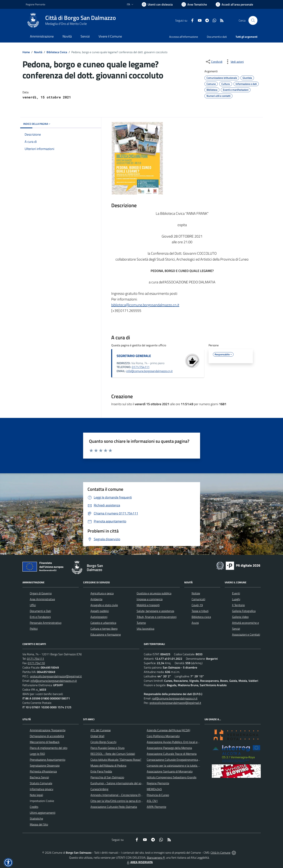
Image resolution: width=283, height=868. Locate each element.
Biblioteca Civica (57, 52)
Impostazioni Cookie (42, 801)
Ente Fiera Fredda (101, 771)
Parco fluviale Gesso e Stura (107, 748)
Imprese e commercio (150, 599)
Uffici (33, 605)
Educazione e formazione (106, 634)
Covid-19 (197, 605)
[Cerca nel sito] (253, 20)
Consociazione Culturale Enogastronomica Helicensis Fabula (183, 760)
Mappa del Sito (39, 824)
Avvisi (195, 623)
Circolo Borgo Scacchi (103, 742)
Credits (34, 807)
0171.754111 (36, 659)
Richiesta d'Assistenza (43, 771)
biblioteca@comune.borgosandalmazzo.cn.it (145, 305)
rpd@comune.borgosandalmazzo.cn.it (175, 698)
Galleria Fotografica (244, 611)
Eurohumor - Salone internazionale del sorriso (118, 783)
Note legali (36, 795)
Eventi (236, 593)
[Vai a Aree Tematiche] (194, 4)
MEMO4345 (154, 789)
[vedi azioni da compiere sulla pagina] (234, 62)
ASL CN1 (152, 801)
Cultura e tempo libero (104, 629)
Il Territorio (238, 605)
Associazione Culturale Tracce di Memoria (172, 754)
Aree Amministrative (42, 599)
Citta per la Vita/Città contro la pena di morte (118, 801)
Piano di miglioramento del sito (49, 748)
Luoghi (236, 599)
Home (26, 52)
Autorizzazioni (99, 617)
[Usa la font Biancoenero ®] (157, 4)
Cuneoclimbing (99, 789)
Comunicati (198, 599)
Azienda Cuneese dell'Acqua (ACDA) (168, 730)
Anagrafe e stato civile (104, 605)
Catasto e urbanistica (103, 623)
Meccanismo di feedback (45, 742)
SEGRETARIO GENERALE (134, 356)
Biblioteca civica (201, 617)
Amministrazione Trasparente (48, 730)
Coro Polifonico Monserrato (163, 736)
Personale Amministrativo (46, 623)
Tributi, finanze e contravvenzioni (157, 617)
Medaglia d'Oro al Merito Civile (66, 24)
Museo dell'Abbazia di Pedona (108, 766)
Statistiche (36, 818)
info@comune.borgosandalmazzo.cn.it (149, 371)
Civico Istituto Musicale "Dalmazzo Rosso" (116, 760)
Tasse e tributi (200, 611)
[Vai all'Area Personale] (234, 4)
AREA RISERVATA (139, 862)
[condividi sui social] (214, 62)
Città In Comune (220, 853)
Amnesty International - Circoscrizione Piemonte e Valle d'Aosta (130, 795)
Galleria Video (240, 617)
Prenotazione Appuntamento (48, 760)
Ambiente (96, 599)
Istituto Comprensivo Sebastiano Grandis (172, 777)
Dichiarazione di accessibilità (47, 736)
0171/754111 (141, 367)
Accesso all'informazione (184, 37)
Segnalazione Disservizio (45, 766)
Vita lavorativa (145, 629)
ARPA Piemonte (156, 807)
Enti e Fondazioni (40, 617)
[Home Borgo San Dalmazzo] (71, 20)
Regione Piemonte (158, 783)
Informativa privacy (42, 789)
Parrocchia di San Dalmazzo (107, 777)
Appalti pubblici (100, 611)
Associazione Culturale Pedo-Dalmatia (114, 807)
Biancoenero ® (156, 858)
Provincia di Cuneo (158, 795)
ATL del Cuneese (101, 730)
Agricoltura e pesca (102, 593)
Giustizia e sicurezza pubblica (154, 593)
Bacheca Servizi (39, 777)
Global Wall (97, 736)
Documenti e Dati (40, 611)
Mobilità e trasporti (148, 605)
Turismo (141, 623)
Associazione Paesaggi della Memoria (169, 748)
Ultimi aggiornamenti (43, 813)
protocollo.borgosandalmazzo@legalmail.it (56, 676)
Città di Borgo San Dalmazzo (81, 18)
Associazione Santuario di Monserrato (170, 771)
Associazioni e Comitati (246, 634)
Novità (38, 52)
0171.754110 (36, 663)
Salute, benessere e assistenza (155, 611)
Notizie (196, 593)
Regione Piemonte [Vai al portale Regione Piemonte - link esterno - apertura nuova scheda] (35, 4)
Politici (34, 629)
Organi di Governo (41, 593)
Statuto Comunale (41, 783)
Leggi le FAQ (37, 754)
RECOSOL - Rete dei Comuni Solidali (113, 754)
